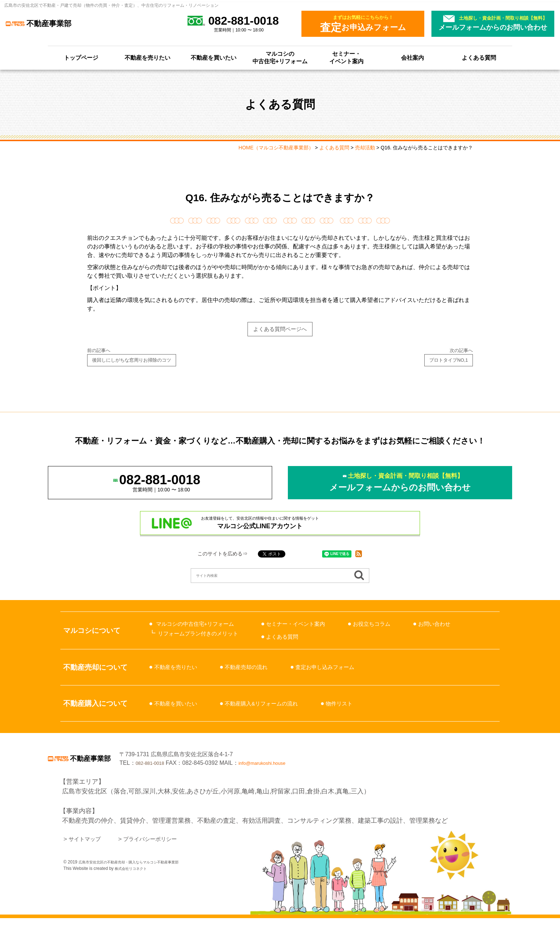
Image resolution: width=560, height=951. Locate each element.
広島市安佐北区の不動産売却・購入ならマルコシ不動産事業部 (139, 895)
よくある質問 (479, 58)
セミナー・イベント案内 (346, 58)
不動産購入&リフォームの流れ (277, 728)
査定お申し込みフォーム (348, 692)
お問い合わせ (301, 662)
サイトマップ (88, 872)
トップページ (81, 58)
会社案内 (412, 58)
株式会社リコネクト (134, 901)
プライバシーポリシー (162, 872)
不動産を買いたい (214, 58)
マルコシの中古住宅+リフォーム (280, 58)
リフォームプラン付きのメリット (206, 658)
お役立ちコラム (403, 649)
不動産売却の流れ (259, 692)
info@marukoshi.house (375, 792)
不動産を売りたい (147, 58)
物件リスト (365, 728)
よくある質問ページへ (280, 330)
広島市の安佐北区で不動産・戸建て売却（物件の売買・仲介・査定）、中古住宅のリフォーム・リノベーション (111, 5)
